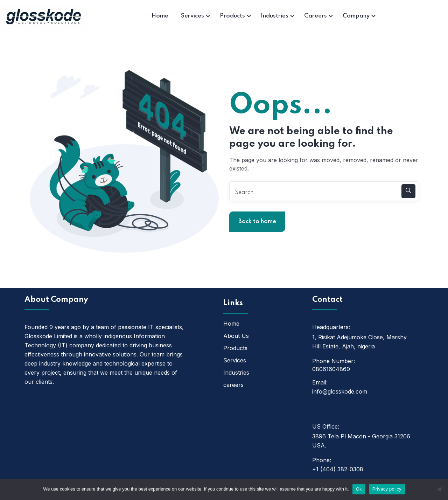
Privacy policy (387, 489)
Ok (359, 489)
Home (231, 324)
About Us (236, 336)
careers (233, 385)
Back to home (257, 221)
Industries (236, 373)
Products (235, 348)
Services (235, 360)
